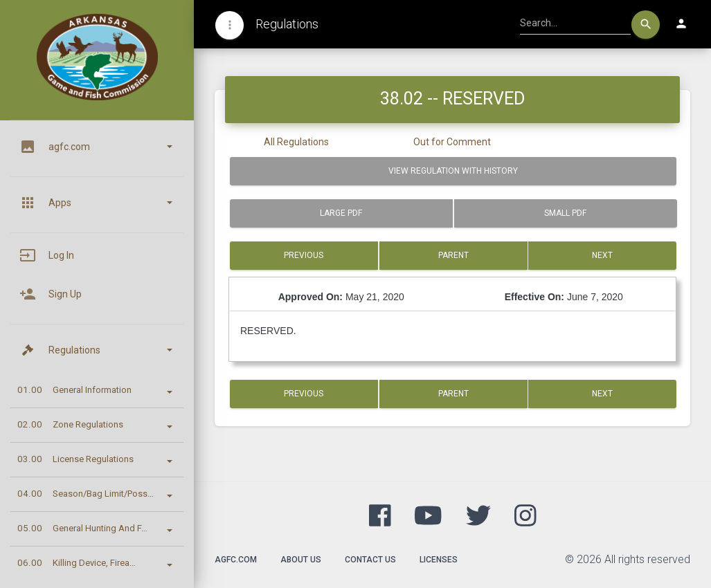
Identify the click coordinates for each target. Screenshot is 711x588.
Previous (304, 255)
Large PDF (341, 213)
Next (602, 255)
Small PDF (565, 213)
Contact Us (370, 560)
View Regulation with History (453, 171)
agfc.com (236, 560)
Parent (453, 255)
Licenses (439, 560)
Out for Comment (452, 142)
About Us (301, 560)
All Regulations (296, 142)
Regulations (287, 24)
